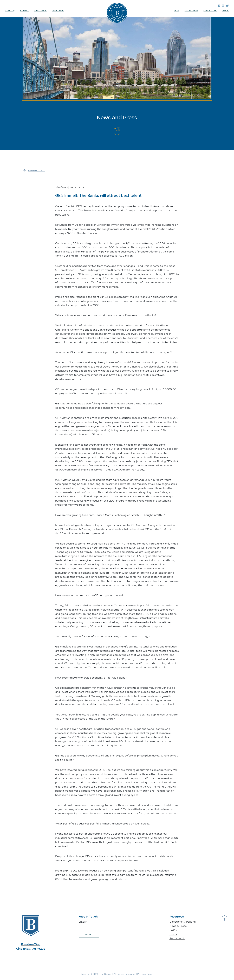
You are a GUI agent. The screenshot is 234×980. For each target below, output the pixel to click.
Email (83, 922)
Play (177, 11)
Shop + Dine (192, 11)
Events (25, 11)
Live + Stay (210, 11)
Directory (40, 11)
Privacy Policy (145, 974)
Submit (89, 934)
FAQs (173, 930)
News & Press (178, 926)
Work (225, 11)
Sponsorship (177, 938)
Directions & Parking (183, 922)
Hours (173, 934)
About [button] (9, 11)
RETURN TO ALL (37, 170)
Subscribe (58, 11)
